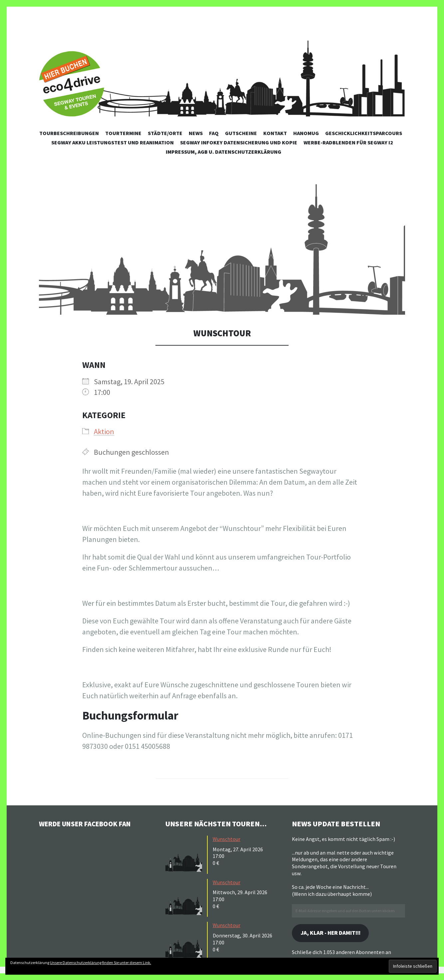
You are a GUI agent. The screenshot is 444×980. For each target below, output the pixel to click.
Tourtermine (123, 133)
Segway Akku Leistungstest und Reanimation (112, 142)
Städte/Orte (165, 133)
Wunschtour (226, 839)
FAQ (214, 133)
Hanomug (306, 133)
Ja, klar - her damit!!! (333, 933)
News (196, 133)
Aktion (104, 431)
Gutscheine (241, 133)
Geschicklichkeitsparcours (364, 133)
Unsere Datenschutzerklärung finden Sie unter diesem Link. (101, 963)
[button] (222, 249)
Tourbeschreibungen (69, 133)
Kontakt (275, 133)
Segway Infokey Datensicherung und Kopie (239, 142)
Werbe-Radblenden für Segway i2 (348, 142)
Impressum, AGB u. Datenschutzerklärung (223, 152)
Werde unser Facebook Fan (89, 824)
